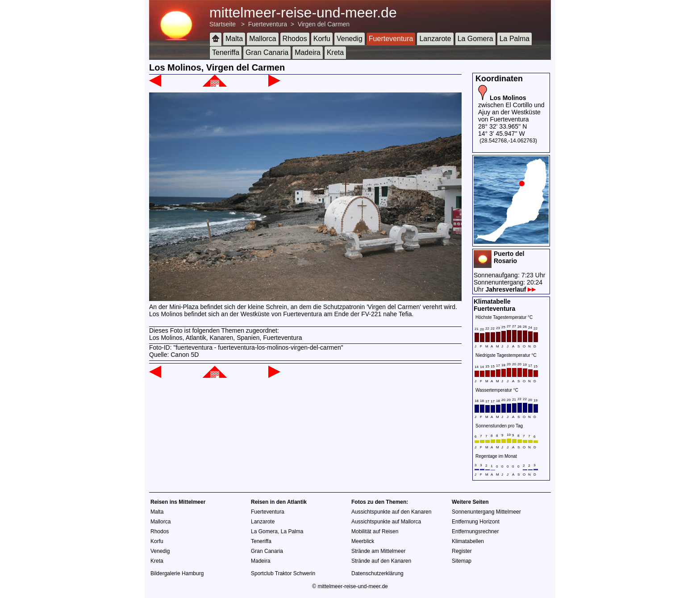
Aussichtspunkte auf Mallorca (386, 522)
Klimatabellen (468, 541)
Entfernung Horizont (476, 522)
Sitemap (462, 561)
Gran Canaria (267, 52)
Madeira (308, 52)
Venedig (350, 39)
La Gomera (475, 39)
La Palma (515, 39)
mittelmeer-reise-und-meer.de (303, 13)
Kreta (335, 52)
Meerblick (363, 541)
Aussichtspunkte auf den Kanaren (391, 512)
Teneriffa (226, 52)
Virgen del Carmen (324, 24)
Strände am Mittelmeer (378, 551)
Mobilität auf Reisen (375, 531)
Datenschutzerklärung (377, 573)
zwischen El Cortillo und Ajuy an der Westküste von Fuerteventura (511, 109)
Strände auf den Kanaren (381, 561)
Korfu (322, 39)
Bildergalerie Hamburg (177, 573)
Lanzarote (435, 39)
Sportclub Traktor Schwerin (283, 573)
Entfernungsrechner (475, 531)
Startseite (223, 24)
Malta (234, 39)
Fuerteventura (268, 24)
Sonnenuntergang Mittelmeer (486, 512)
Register (462, 551)
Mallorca (262, 39)
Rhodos (295, 39)
